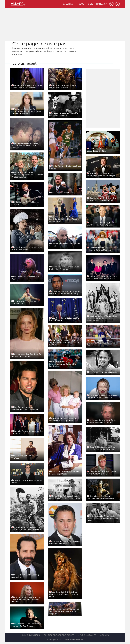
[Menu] (118, 4)
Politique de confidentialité (59, 635)
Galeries (68, 4)
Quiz (91, 4)
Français (101, 4)
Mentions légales (87, 635)
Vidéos (80, 4)
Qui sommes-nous (31, 635)
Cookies (104, 635)
